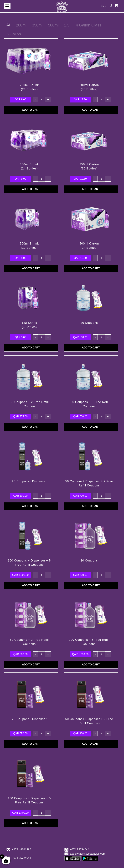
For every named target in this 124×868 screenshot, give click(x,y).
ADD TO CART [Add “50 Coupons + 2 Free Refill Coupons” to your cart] (31, 665)
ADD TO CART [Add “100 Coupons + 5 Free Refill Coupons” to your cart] (91, 427)
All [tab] (8, 25)
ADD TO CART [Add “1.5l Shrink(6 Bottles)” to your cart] (31, 348)
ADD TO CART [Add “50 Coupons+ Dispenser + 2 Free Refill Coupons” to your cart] (91, 506)
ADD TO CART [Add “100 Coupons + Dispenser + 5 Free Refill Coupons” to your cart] (31, 585)
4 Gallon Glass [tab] (89, 25)
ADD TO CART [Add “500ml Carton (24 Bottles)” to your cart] (91, 268)
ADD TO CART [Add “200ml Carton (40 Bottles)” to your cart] (91, 110)
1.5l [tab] (67, 25)
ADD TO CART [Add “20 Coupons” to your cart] (91, 348)
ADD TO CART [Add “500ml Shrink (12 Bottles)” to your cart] (31, 268)
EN (103, 6)
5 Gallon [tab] (14, 34)
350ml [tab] (37, 25)
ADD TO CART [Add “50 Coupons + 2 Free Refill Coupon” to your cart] (31, 427)
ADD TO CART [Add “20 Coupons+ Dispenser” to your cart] (31, 506)
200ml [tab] (21, 25)
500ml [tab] (53, 25)
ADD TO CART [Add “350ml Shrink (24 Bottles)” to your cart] (31, 189)
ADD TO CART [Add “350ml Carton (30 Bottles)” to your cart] (91, 189)
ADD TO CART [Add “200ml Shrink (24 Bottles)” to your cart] (31, 110)
